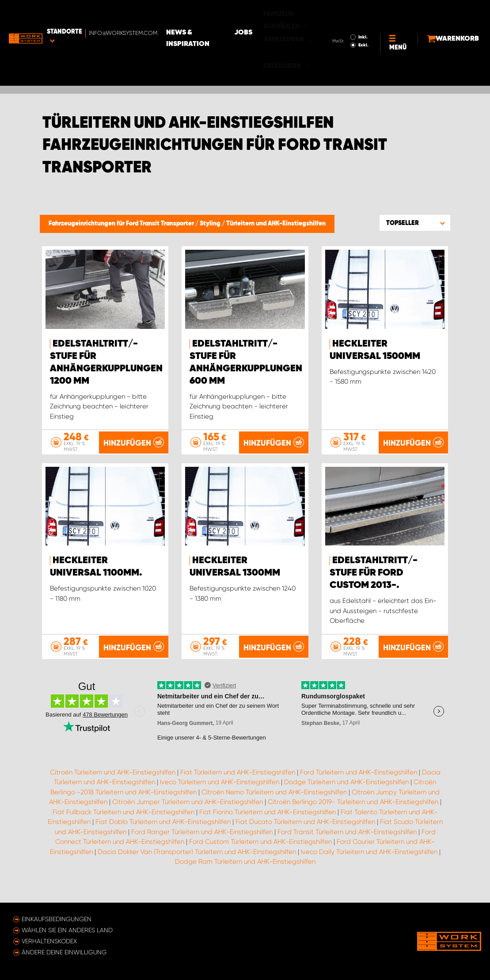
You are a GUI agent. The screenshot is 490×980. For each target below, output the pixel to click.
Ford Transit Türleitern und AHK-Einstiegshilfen (347, 844)
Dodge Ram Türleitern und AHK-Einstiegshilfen (245, 874)
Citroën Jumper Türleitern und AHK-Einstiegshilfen (188, 815)
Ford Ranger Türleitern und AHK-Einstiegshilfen (202, 844)
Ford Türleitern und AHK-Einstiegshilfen (359, 785)
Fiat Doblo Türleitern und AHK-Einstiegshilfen (163, 835)
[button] (415, 223)
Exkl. (342, 20)
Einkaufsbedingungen (57, 919)
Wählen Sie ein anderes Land (67, 930)
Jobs (281, 14)
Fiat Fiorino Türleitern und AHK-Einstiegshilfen (268, 824)
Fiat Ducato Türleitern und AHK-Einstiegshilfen (305, 835)
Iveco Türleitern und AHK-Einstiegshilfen (220, 795)
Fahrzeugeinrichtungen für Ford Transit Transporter (122, 224)
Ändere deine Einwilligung (64, 952)
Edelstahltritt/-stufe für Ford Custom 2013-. (374, 573)
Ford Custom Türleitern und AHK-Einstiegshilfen (260, 854)
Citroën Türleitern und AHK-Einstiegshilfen (113, 785)
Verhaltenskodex (49, 941)
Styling (211, 224)
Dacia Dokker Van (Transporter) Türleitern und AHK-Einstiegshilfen (197, 864)
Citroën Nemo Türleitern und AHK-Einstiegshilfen (274, 805)
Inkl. (341, 12)
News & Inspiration (221, 14)
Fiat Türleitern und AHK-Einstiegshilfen (238, 785)
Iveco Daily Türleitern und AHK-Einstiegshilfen (369, 864)
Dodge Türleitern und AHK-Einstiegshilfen (346, 795)
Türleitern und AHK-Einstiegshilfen (276, 224)
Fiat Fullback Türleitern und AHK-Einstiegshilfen (123, 824)
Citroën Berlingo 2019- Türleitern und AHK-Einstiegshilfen (353, 815)
